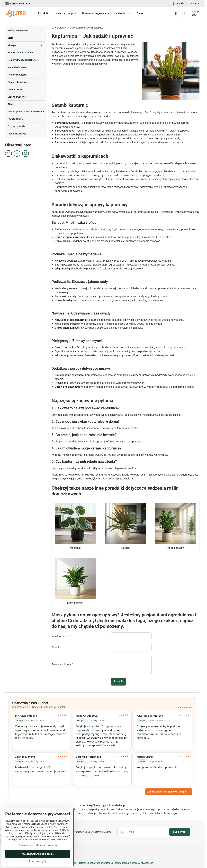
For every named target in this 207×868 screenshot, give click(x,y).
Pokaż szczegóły (38, 861)
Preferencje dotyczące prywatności (95, 863)
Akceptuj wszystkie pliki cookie (38, 854)
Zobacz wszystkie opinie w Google (169, 792)
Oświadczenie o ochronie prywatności (134, 863)
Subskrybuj (180, 832)
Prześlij (118, 682)
